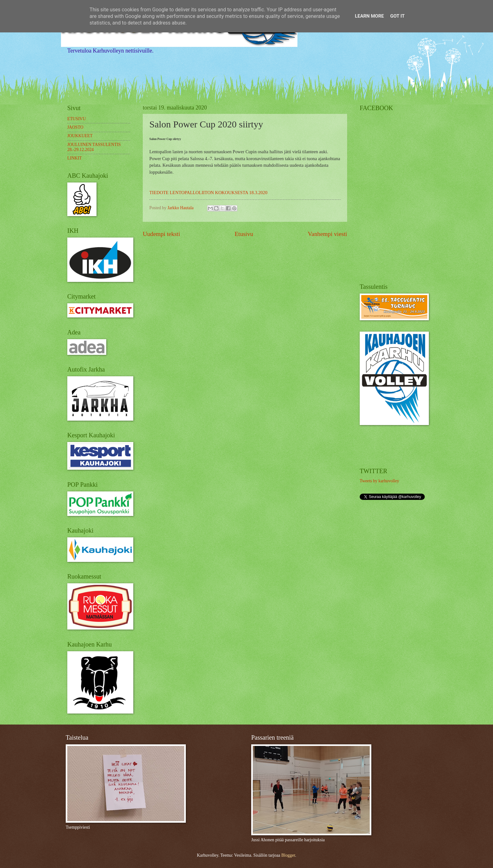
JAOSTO (75, 127)
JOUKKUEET (80, 136)
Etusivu (244, 234)
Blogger (288, 855)
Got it (397, 16)
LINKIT (75, 158)
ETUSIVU (77, 119)
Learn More (369, 16)
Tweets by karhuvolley (379, 481)
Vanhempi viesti (327, 234)
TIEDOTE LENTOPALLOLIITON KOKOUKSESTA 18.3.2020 (208, 193)
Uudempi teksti (161, 234)
